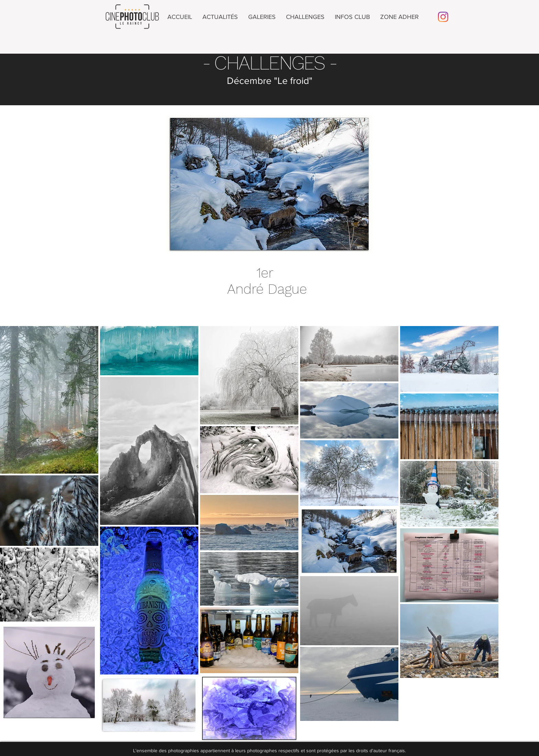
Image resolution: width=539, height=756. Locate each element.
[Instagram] (443, 17)
